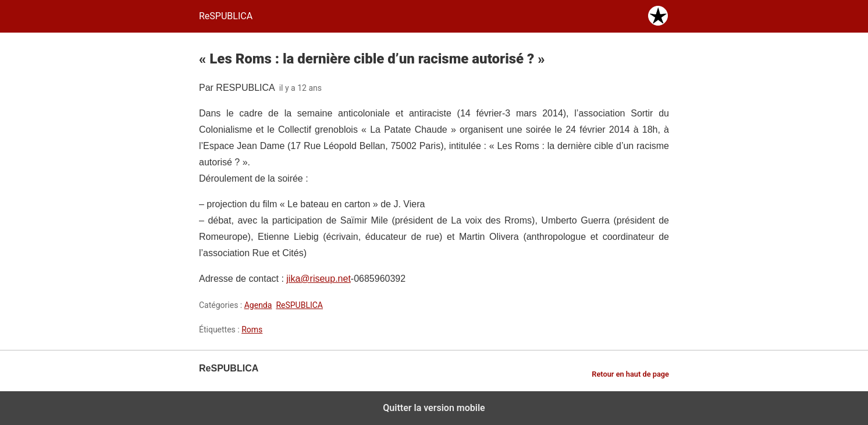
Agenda (258, 305)
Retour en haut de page (630, 374)
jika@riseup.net (319, 279)
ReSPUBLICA (299, 305)
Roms (252, 330)
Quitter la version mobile (434, 408)
